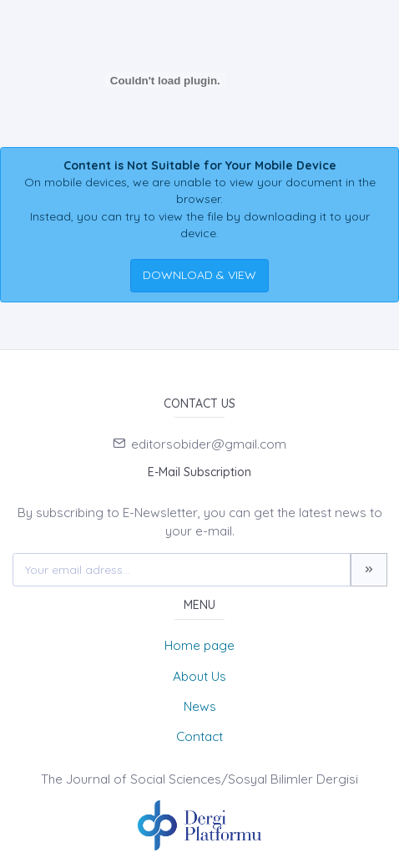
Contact (199, 736)
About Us (199, 676)
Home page (199, 645)
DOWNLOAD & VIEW (199, 275)
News (200, 706)
